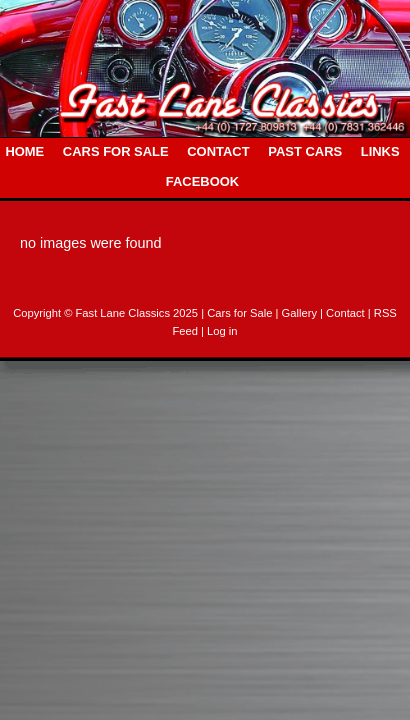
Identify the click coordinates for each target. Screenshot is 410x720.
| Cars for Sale (238, 313)
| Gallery (298, 313)
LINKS (380, 151)
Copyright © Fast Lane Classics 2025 (107, 313)
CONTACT (218, 151)
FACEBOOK (202, 181)
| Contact (344, 313)
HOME (24, 151)
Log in (222, 331)
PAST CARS (305, 151)
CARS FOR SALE (116, 151)
